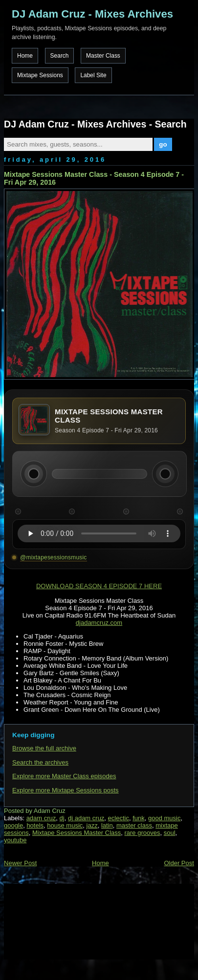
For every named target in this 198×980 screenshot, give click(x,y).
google (13, 825)
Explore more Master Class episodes (64, 776)
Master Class (103, 56)
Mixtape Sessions (40, 75)
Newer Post (20, 863)
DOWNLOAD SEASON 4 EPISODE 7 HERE (99, 586)
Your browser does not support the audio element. (99, 533)
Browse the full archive (44, 748)
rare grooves (142, 833)
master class (134, 825)
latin (107, 825)
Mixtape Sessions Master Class (77, 833)
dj (62, 818)
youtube (15, 840)
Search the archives (40, 762)
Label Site (93, 75)
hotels (35, 825)
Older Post (179, 863)
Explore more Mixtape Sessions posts (65, 790)
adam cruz (41, 818)
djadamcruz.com (99, 623)
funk (139, 818)
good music (164, 818)
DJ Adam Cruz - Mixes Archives (92, 14)
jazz (92, 825)
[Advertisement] (53, 920)
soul (170, 833)
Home (25, 56)
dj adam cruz (86, 818)
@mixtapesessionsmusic (53, 557)
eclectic (119, 818)
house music (65, 825)
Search (60, 56)
